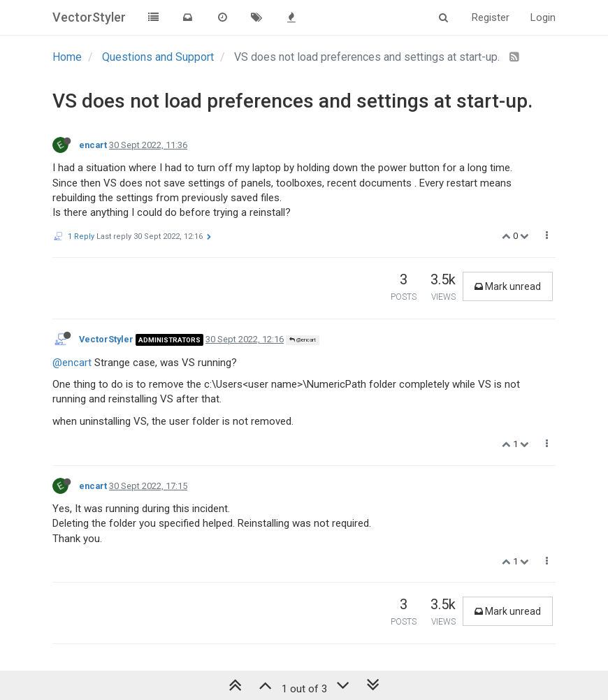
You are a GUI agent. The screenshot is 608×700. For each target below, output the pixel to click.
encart (93, 145)
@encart (303, 340)
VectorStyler (106, 339)
